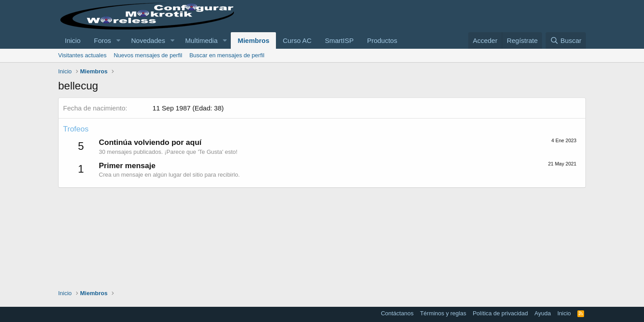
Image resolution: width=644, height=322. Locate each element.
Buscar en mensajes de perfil (227, 55)
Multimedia (201, 40)
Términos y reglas (443, 313)
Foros (102, 40)
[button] (118, 40)
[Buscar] (566, 40)
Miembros (253, 40)
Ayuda (543, 313)
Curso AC (297, 40)
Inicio (73, 40)
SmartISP (339, 40)
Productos (382, 40)
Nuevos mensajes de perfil (148, 55)
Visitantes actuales (82, 55)
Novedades (148, 40)
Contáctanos (397, 313)
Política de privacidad (500, 313)
